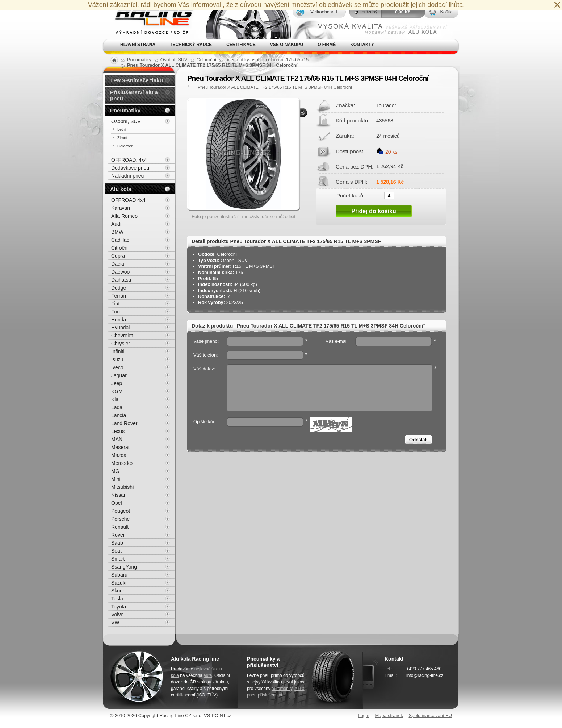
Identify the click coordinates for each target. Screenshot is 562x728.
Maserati (121, 447)
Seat (116, 551)
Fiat (115, 304)
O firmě (327, 45)
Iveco (117, 367)
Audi (116, 224)
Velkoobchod (324, 12)
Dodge (119, 288)
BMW (117, 232)
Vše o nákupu (287, 45)
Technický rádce (191, 45)
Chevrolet (122, 336)
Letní (122, 129)
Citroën (119, 248)
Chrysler (121, 344)
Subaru (119, 575)
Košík (446, 12)
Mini (116, 479)
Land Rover (124, 423)
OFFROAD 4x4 (128, 200)
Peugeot (121, 511)
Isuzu (117, 359)
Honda (119, 320)
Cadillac (120, 240)
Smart (118, 559)
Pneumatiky (125, 110)
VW (115, 623)
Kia (115, 399)
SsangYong (124, 567)
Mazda (119, 455)
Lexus (118, 431)
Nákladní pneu (127, 176)
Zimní (122, 138)
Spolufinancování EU (430, 715)
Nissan (119, 495)
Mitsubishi (122, 487)
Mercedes (122, 463)
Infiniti (118, 351)
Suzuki (119, 583)
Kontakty (362, 45)
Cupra (118, 256)
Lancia (119, 415)
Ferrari (119, 296)
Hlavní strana (138, 45)
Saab (117, 543)
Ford (116, 312)
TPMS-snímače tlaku (137, 80)
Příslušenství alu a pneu (134, 95)
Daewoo (120, 272)
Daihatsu (121, 280)
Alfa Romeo (124, 216)
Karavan (121, 208)
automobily (282, 689)
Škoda (118, 591)
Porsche (120, 519)
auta (208, 675)
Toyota (119, 607)
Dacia (118, 264)
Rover (118, 535)
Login (364, 715)
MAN (117, 439)
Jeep (117, 383)
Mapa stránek (389, 715)
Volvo (117, 615)
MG (115, 471)
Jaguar (119, 375)
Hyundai (120, 328)
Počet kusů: (351, 195)
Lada (117, 407)
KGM (117, 391)
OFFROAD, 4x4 (129, 160)
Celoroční (126, 146)
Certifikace (241, 45)
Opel (117, 503)
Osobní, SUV (126, 121)
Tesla (117, 599)
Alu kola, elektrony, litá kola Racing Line (149, 19)
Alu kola (121, 189)
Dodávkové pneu (130, 168)
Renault (120, 527)
